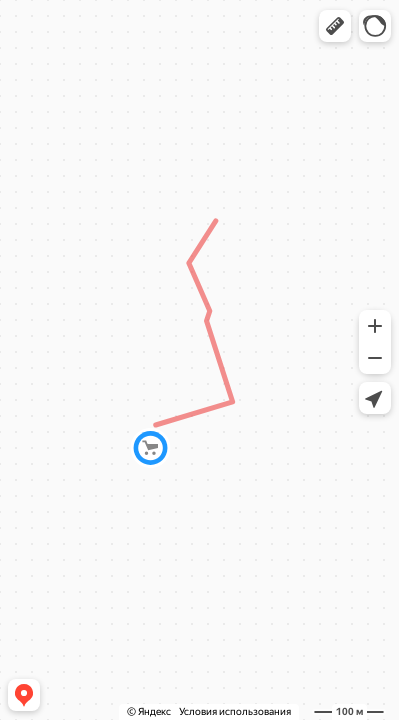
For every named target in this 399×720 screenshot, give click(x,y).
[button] (335, 26)
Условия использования (235, 711)
